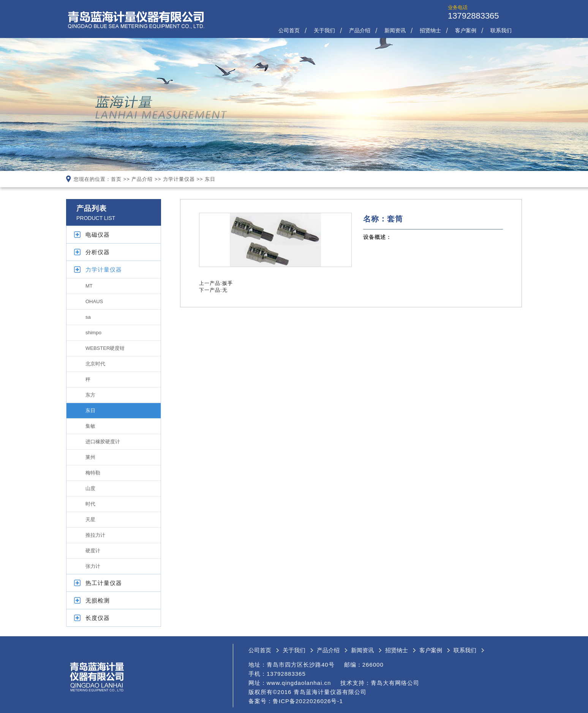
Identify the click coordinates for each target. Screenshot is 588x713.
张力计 (93, 566)
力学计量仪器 (179, 179)
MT (89, 286)
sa (88, 317)
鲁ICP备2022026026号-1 (308, 701)
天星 (90, 519)
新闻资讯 (395, 30)
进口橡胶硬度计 (103, 442)
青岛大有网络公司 (395, 683)
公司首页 (289, 30)
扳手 (228, 283)
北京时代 (95, 364)
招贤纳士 (430, 30)
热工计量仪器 (104, 583)
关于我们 (324, 30)
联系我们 (501, 30)
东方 (90, 395)
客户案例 (466, 30)
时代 (90, 504)
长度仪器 (98, 618)
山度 (90, 488)
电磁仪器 (98, 235)
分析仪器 (98, 252)
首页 (116, 179)
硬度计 (93, 551)
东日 (210, 179)
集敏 (90, 426)
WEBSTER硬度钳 (105, 348)
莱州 (90, 457)
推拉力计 (95, 535)
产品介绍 (360, 30)
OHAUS (94, 301)
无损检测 (98, 600)
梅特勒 (93, 473)
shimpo (93, 333)
